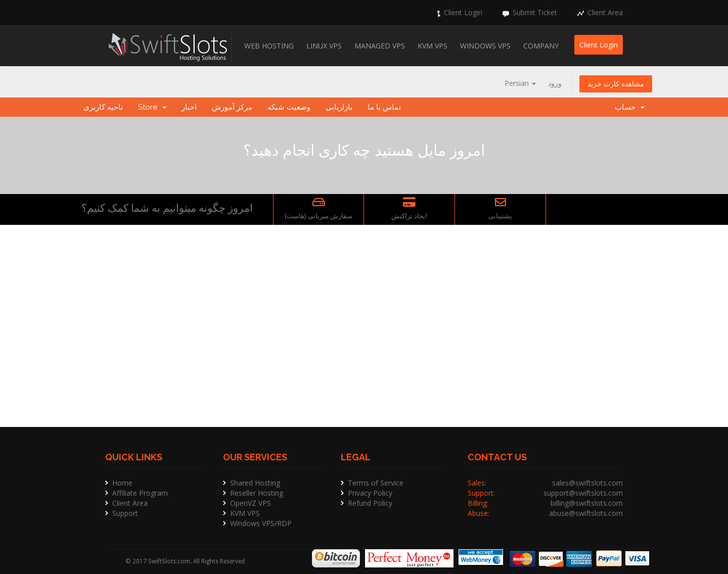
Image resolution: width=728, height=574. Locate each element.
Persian (520, 83)
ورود (555, 83)
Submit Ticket (535, 12)
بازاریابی (339, 107)
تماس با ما (384, 107)
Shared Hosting (255, 483)
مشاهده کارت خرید (616, 84)
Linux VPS (324, 46)
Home (122, 483)
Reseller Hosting (257, 493)
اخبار (189, 107)
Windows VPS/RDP (261, 523)
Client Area (605, 12)
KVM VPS (433, 46)
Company (541, 46)
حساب (630, 107)
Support (125, 513)
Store (152, 107)
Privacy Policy (370, 493)
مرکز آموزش (232, 107)
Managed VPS (380, 46)
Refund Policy (370, 503)
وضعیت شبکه (289, 107)
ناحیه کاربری (103, 107)
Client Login (463, 12)
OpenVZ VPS (251, 503)
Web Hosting (269, 46)
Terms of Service (376, 483)
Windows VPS (485, 46)
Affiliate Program (140, 493)
